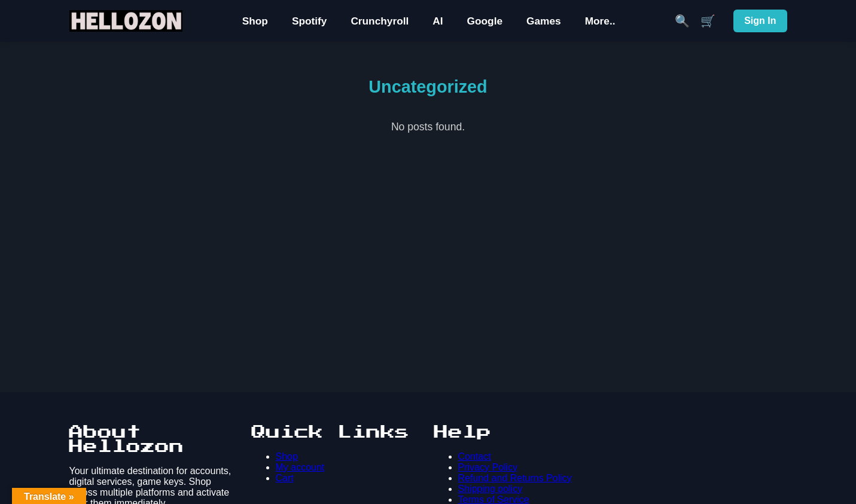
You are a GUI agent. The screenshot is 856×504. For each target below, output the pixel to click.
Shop (255, 21)
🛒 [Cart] (708, 21)
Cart (285, 478)
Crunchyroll (380, 21)
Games (544, 21)
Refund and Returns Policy (515, 478)
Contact (475, 456)
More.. (600, 21)
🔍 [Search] (682, 21)
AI (438, 21)
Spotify (310, 21)
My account (300, 467)
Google (485, 21)
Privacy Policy (488, 467)
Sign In (760, 21)
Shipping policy (491, 489)
